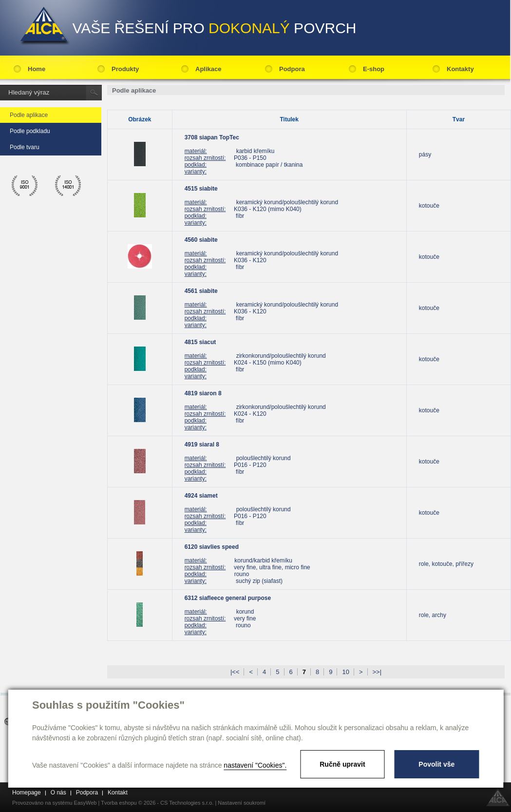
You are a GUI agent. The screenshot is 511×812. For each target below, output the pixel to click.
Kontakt (118, 793)
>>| (377, 672)
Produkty (125, 69)
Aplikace (208, 69)
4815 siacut (200, 342)
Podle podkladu (30, 131)
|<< (235, 672)
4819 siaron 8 (203, 393)
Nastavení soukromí (242, 803)
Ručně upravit (342, 764)
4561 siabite (201, 291)
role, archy (433, 615)
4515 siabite (201, 189)
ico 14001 (68, 186)
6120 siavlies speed (212, 547)
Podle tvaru (25, 147)
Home (37, 69)
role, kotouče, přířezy (446, 564)
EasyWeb (85, 803)
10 (345, 672)
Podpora (292, 69)
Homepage (27, 793)
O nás (58, 793)
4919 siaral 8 (202, 445)
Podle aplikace (29, 115)
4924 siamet (201, 496)
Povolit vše (436, 764)
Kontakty (460, 69)
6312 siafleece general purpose (228, 598)
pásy (425, 155)
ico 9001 (25, 186)
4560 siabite (201, 240)
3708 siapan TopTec (212, 137)
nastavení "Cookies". (255, 765)
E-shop (374, 69)
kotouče (429, 206)
